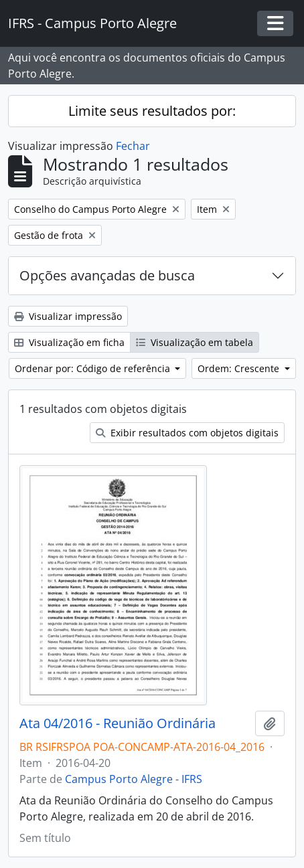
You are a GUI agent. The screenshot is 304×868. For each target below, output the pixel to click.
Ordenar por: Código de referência (94, 368)
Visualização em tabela (195, 342)
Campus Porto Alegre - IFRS (134, 779)
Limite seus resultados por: (152, 111)
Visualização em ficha (69, 342)
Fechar (133, 146)
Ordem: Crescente (240, 368)
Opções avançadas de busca (107, 275)
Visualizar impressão (68, 316)
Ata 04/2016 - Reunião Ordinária (118, 723)
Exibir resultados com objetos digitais (187, 433)
